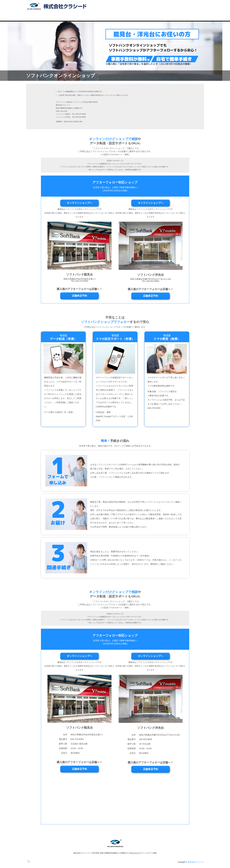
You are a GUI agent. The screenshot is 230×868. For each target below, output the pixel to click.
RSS (28, 861)
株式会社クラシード (196, 862)
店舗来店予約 (79, 296)
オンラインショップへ (79, 203)
